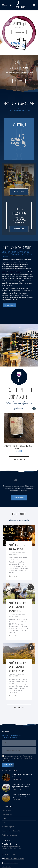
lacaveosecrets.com (11, 863)
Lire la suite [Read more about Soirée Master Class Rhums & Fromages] (14, 576)
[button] (33, 409)
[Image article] (6, 778)
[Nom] (19, 743)
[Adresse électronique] (19, 751)
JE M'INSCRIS (19, 495)
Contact (5, 819)
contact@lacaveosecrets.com (14, 859)
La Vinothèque (7, 815)
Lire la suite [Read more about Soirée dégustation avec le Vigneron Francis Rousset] (14, 636)
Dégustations (20, 552)
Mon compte (6, 810)
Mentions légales (8, 827)
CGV (4, 823)
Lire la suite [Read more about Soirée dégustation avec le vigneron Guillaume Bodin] (14, 696)
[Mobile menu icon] (34, 5)
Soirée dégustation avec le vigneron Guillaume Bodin (18, 667)
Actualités (12, 552)
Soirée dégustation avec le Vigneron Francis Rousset (18, 607)
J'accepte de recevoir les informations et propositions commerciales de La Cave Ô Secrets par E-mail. (19, 758)
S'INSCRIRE (8, 765)
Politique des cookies (9, 835)
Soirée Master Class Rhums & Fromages (18, 547)
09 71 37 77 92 (9, 855)
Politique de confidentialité (11, 831)
